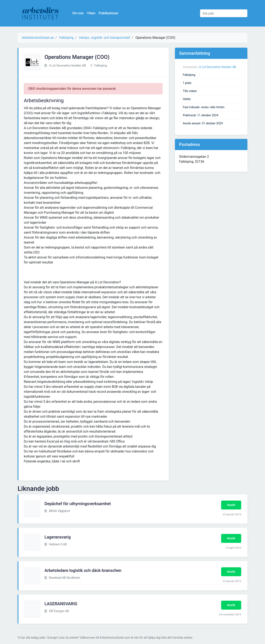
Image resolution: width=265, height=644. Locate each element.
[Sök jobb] (224, 13)
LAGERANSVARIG (61, 604)
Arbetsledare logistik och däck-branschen (83, 570)
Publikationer (109, 13)
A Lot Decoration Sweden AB (218, 67)
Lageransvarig (58, 537)
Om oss (79, 13)
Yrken (92, 13)
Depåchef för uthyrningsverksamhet (78, 504)
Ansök (231, 505)
